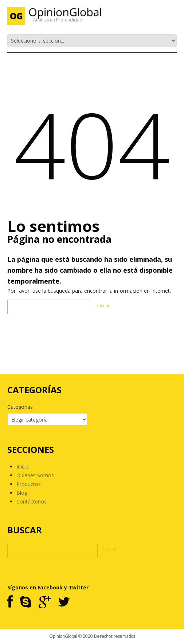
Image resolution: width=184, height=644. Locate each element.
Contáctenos (32, 501)
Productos (29, 484)
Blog (22, 493)
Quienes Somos (35, 475)
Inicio (23, 467)
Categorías (20, 407)
